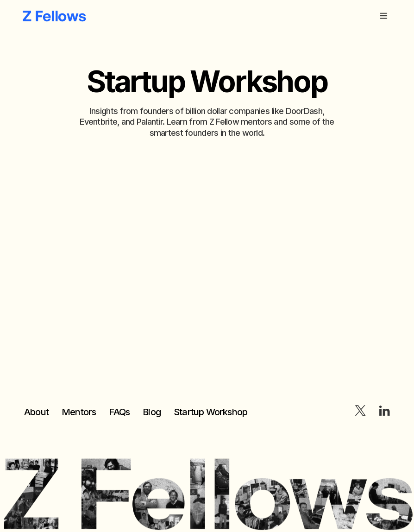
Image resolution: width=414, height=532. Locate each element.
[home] (54, 16)
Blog (152, 412)
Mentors (79, 412)
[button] (383, 16)
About (36, 412)
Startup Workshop (210, 412)
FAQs (119, 412)
